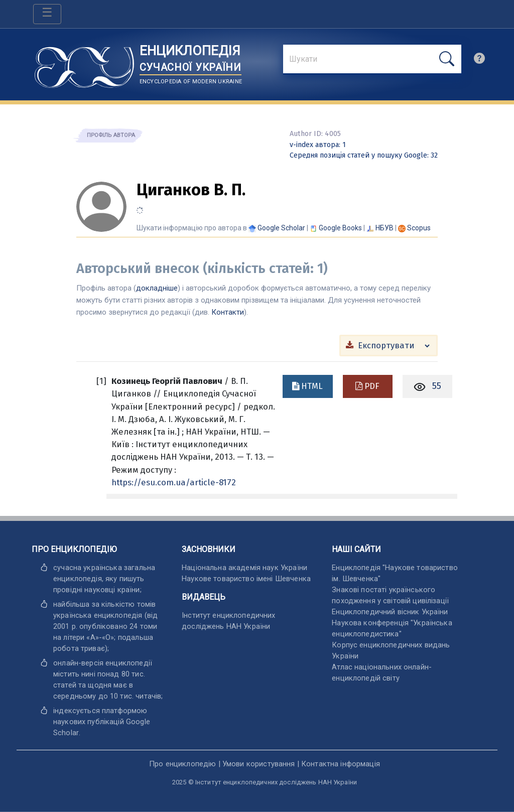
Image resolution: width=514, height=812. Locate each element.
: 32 (364, 155)
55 (437, 386)
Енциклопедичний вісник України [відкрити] (390, 612)
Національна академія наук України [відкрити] (244, 568)
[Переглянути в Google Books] (340, 228)
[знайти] (372, 60)
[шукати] (447, 59)
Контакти (228, 312)
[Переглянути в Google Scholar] (281, 228)
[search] (479, 61)
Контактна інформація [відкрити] (341, 764)
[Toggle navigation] (47, 14)
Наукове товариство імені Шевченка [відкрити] (246, 579)
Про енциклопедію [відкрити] (182, 764)
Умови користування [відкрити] (259, 764)
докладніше (157, 288)
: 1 (318, 145)
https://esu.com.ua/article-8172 (174, 482)
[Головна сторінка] (84, 64)
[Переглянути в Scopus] (419, 228)
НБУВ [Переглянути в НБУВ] (384, 228)
